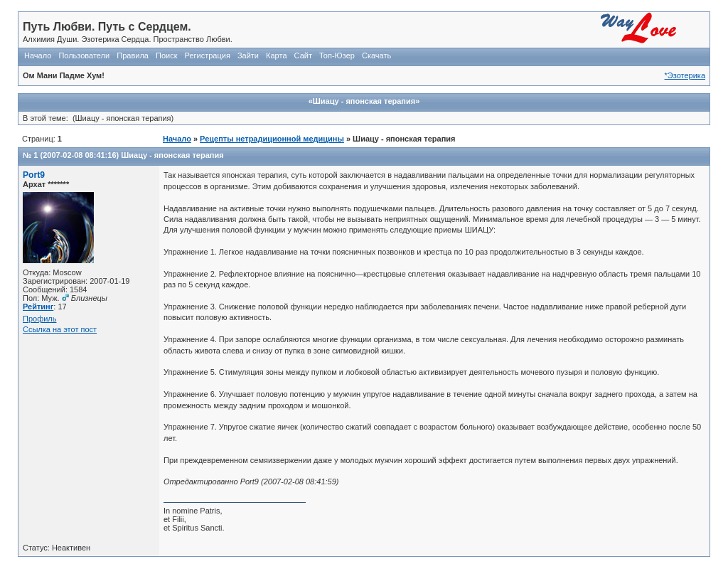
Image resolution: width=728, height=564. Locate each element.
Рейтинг (38, 307)
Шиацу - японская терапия (172, 155)
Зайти (248, 55)
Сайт (303, 55)
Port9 (34, 175)
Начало (38, 55)
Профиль (40, 319)
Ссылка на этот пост (60, 329)
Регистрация (208, 55)
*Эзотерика (685, 75)
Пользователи (84, 55)
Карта (276, 55)
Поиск (166, 55)
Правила (133, 55)
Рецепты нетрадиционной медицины (272, 139)
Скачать (376, 55)
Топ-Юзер (337, 55)
